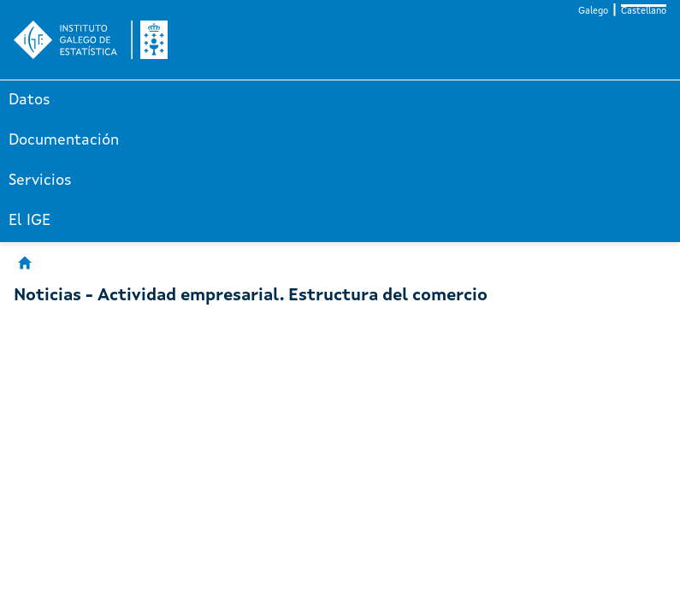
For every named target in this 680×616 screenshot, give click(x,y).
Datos (30, 100)
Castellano (644, 12)
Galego (593, 12)
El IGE (30, 221)
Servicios (40, 181)
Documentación (64, 140)
